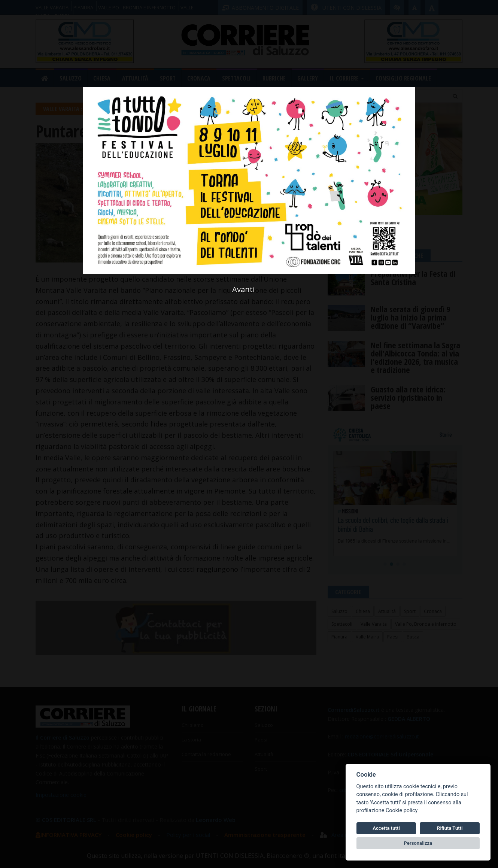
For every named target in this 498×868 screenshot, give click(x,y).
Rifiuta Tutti (450, 828)
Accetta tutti (386, 828)
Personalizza (418, 843)
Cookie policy (402, 811)
